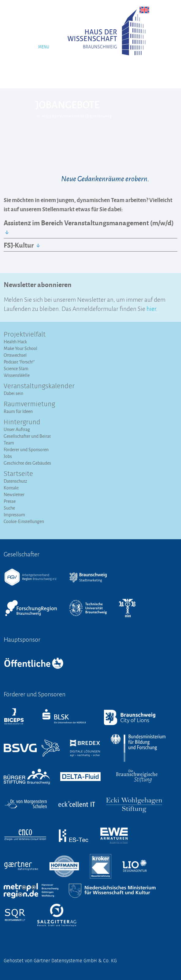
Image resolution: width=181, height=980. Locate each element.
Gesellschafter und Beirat (27, 436)
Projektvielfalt (25, 335)
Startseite (18, 474)
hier (151, 308)
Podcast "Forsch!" (19, 362)
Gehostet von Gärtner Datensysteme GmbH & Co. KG (60, 961)
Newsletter (14, 494)
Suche (9, 508)
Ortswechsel (15, 355)
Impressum (14, 515)
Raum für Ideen (18, 411)
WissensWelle (17, 375)
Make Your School (20, 348)
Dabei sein (13, 393)
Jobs (8, 456)
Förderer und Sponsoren (26, 449)
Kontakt (11, 488)
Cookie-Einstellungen (24, 521)
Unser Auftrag (17, 429)
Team (9, 443)
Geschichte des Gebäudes (27, 463)
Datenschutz (15, 481)
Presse (10, 501)
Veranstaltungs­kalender (39, 386)
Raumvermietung (29, 404)
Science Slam (16, 368)
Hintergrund (22, 422)
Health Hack (15, 342)
